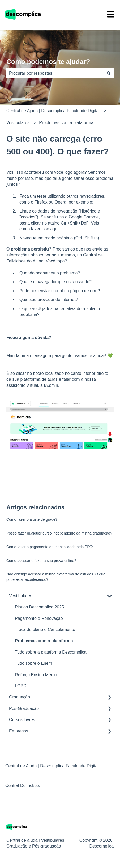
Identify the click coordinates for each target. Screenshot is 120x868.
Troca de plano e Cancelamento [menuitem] (45, 630)
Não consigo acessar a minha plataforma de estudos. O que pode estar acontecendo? (56, 577)
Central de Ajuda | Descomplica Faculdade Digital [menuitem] (52, 766)
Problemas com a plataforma (66, 123)
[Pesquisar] (109, 73)
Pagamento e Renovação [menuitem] (39, 618)
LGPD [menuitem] (21, 686)
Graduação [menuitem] (20, 697)
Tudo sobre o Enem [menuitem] (33, 663)
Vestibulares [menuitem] (21, 596)
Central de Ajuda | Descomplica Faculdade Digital (53, 111)
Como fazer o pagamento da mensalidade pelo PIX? (50, 547)
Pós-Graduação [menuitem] (24, 708)
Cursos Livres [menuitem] (22, 720)
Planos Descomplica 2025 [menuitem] (39, 607)
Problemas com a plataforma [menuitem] (44, 641)
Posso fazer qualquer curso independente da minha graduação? (59, 533)
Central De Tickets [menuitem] (23, 786)
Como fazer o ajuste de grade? (32, 519)
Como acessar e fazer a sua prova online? (41, 561)
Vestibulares (18, 123)
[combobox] (55, 73)
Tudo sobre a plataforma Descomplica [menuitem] (51, 652)
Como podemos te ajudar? (48, 62)
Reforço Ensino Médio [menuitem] (36, 675)
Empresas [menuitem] (19, 731)
